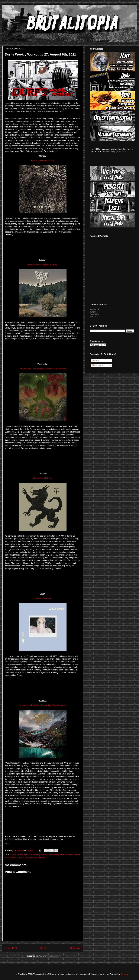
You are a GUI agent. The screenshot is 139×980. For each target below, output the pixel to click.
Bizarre (20, 854)
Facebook (95, 309)
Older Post (75, 948)
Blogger (124, 974)
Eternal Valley (74, 854)
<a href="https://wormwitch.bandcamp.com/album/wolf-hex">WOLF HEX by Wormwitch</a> (43, 581)
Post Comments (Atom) (49, 956)
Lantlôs (21, 858)
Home (43, 948)
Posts (96, 361)
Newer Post (11, 948)
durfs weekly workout (58, 854)
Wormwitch (40, 858)
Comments (98, 365)
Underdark (30, 858)
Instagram (95, 314)
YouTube (94, 317)
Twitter (93, 312)
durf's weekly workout (38, 854)
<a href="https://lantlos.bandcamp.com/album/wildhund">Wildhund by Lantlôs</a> (43, 687)
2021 (14, 854)
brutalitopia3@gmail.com (114, 151)
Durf (26, 854)
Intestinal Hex (11, 858)
